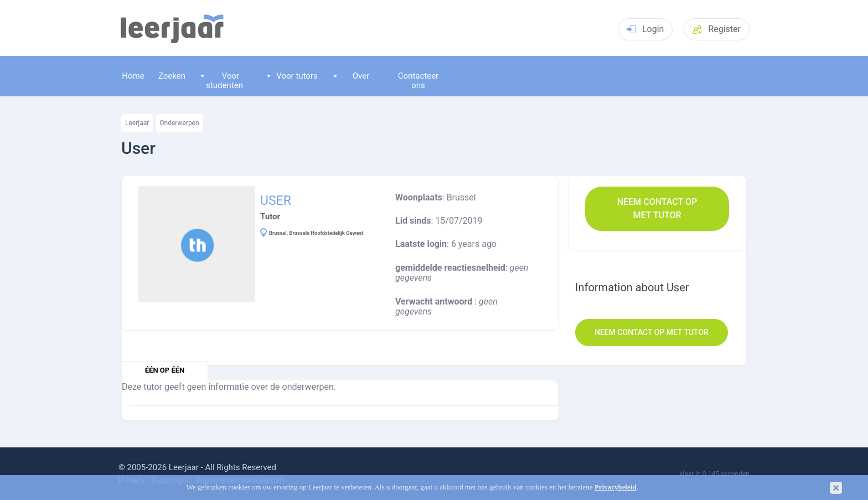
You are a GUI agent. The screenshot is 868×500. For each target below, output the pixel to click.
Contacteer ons (418, 81)
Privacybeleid (616, 487)
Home (133, 76)
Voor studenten (222, 81)
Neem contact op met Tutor (657, 208)
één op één (165, 370)
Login (645, 29)
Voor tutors (292, 76)
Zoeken (172, 76)
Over (352, 76)
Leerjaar (137, 123)
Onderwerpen (179, 123)
